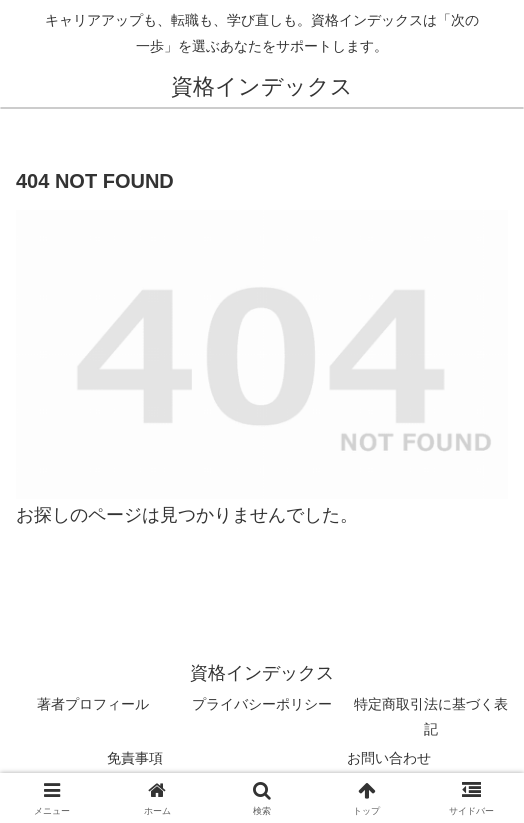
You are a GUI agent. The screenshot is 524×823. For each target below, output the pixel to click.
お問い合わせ (389, 758)
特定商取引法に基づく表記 (431, 716)
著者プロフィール (93, 704)
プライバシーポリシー (262, 704)
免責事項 (135, 758)
